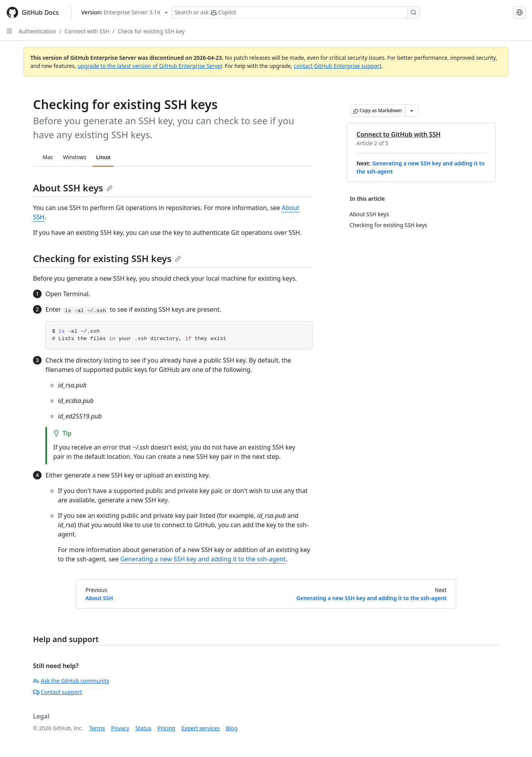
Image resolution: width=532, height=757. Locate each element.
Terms (97, 728)
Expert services (201, 728)
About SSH (99, 598)
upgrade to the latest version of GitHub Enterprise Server (150, 66)
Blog (232, 728)
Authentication (37, 31)
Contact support (57, 692)
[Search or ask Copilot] (296, 12)
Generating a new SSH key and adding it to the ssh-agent (203, 559)
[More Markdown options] (412, 111)
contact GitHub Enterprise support (338, 66)
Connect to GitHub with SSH (399, 134)
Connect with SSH (87, 31)
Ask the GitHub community (71, 681)
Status (143, 728)
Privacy (120, 728)
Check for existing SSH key (151, 31)
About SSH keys (73, 188)
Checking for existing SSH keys (107, 258)
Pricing (166, 728)
